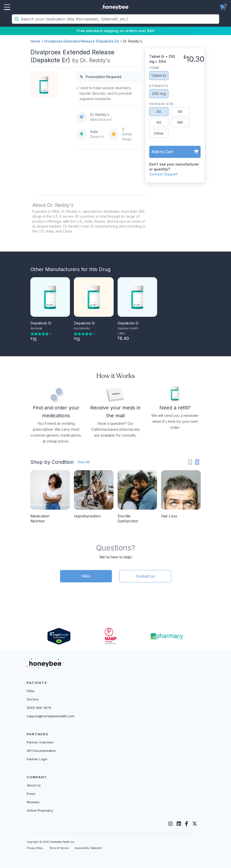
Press (31, 794)
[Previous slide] (190, 462)
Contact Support (163, 174)
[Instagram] (170, 824)
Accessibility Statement (88, 848)
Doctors (33, 699)
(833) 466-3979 (39, 708)
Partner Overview (40, 742)
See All (84, 462)
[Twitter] (195, 824)
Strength (159, 86)
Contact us (145, 576)
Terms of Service (59, 848)
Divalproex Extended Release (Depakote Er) (82, 41)
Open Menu (7, 7)
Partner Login (37, 759)
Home (35, 41)
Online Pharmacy (40, 810)
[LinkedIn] (179, 824)
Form (154, 68)
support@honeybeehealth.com (51, 716)
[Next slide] (197, 462)
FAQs (86, 576)
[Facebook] (187, 824)
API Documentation (41, 751)
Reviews (33, 802)
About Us (34, 785)
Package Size (161, 104)
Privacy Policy (35, 848)
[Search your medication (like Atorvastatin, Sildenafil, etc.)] (119, 19)
